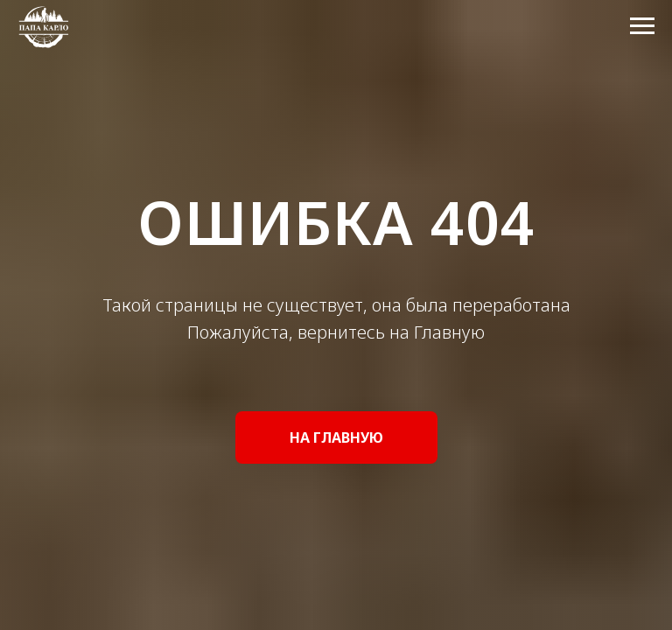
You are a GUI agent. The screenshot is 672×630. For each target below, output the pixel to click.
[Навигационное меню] (642, 26)
